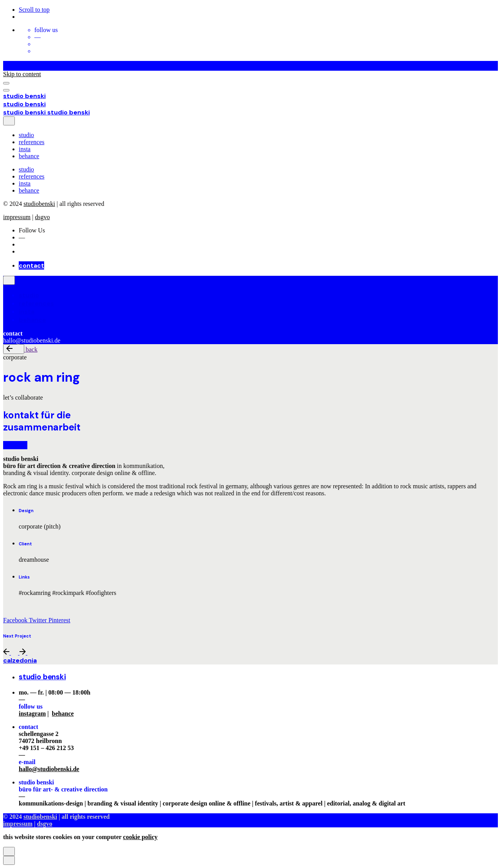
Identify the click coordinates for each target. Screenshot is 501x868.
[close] (9, 121)
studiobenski (39, 204)
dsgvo (42, 217)
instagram (32, 714)
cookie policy (140, 837)
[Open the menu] (6, 83)
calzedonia (20, 660)
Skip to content (22, 74)
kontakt (15, 445)
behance (63, 714)
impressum (17, 217)
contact (31, 265)
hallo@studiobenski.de (49, 769)
